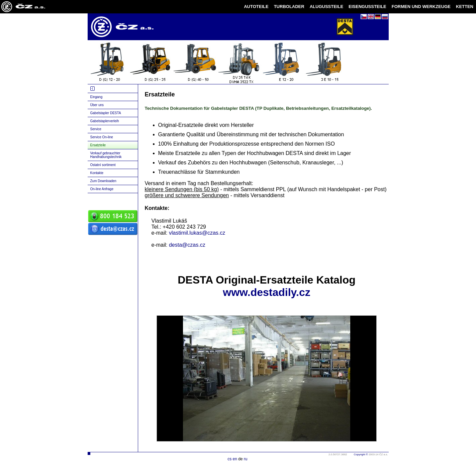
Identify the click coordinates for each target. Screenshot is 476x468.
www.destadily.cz (266, 292)
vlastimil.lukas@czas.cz (197, 233)
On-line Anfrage (102, 189)
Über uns (97, 105)
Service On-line (102, 137)
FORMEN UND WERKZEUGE (421, 7)
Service (96, 129)
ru (246, 459)
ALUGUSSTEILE (326, 7)
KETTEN (465, 7)
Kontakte (97, 173)
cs (229, 459)
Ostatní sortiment (103, 165)
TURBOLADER (289, 7)
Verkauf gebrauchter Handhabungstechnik (106, 155)
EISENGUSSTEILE (367, 7)
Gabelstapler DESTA (106, 113)
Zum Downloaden (103, 181)
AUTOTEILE (256, 7)
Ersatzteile (98, 145)
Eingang (97, 97)
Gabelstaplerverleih (105, 121)
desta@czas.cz (187, 245)
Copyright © (361, 454)
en (235, 459)
